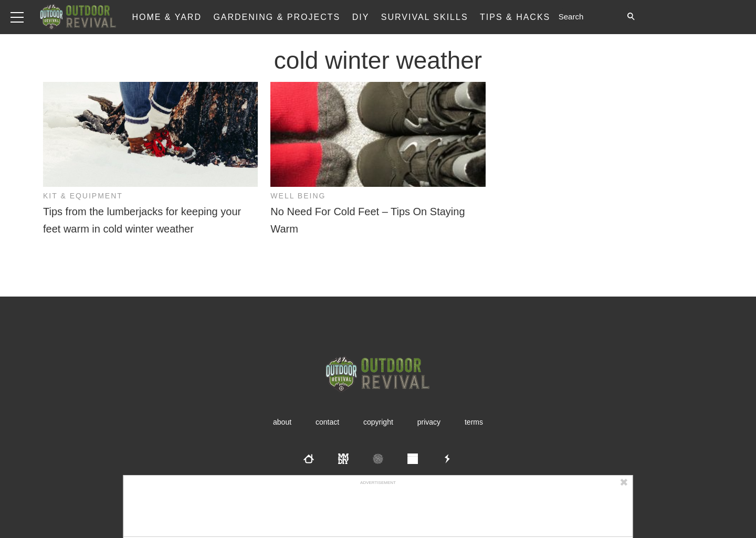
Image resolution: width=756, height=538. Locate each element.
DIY (361, 17)
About (282, 422)
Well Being (298, 196)
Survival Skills (425, 17)
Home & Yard (167, 17)
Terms (474, 422)
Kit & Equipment (83, 196)
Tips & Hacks (515, 17)
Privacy (429, 422)
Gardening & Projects (277, 17)
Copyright (378, 422)
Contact (327, 422)
